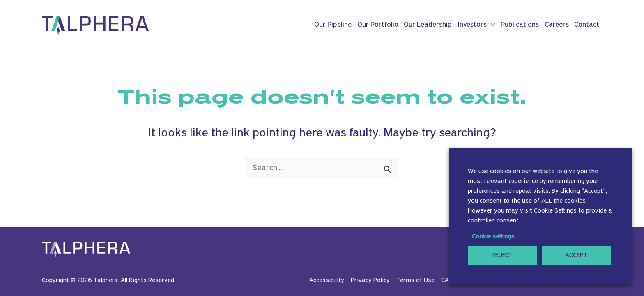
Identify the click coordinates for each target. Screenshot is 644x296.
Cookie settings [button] (493, 237)
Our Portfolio (378, 25)
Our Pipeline (333, 25)
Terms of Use (415, 280)
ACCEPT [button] (576, 255)
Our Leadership (428, 25)
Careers (557, 25)
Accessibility (327, 280)
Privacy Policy (370, 280)
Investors (476, 25)
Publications (520, 25)
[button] (491, 25)
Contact (587, 25)
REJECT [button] (503, 255)
